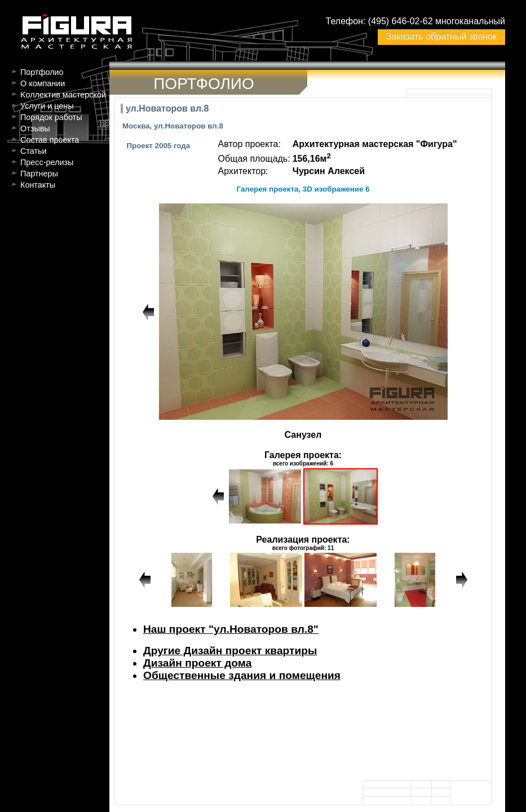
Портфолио (42, 72)
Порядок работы (51, 117)
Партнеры (39, 174)
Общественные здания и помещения (242, 675)
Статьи (34, 151)
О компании (43, 83)
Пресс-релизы (47, 162)
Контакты (38, 185)
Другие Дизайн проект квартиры (230, 651)
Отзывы (35, 128)
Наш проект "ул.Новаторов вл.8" (231, 629)
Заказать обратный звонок (441, 36)
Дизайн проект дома (197, 663)
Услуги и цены (47, 106)
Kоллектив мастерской (63, 95)
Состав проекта (50, 140)
